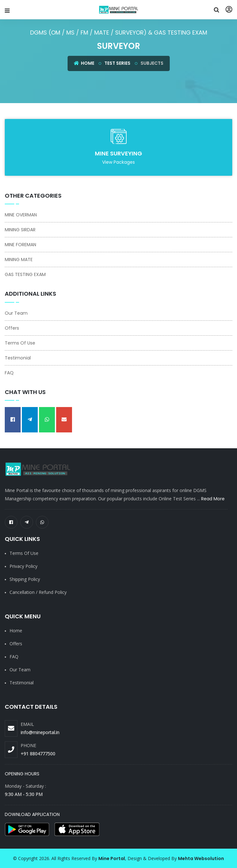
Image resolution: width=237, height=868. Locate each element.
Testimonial (18, 358)
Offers (12, 328)
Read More (213, 499)
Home (84, 63)
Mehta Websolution (201, 858)
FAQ (9, 373)
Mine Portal (112, 858)
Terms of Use (24, 553)
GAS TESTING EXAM (25, 274)
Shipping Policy (25, 579)
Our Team (16, 313)
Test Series (117, 63)
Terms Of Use (20, 343)
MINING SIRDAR (20, 230)
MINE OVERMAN (21, 215)
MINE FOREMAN (20, 245)
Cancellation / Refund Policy (38, 592)
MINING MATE (19, 260)
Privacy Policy (23, 566)
